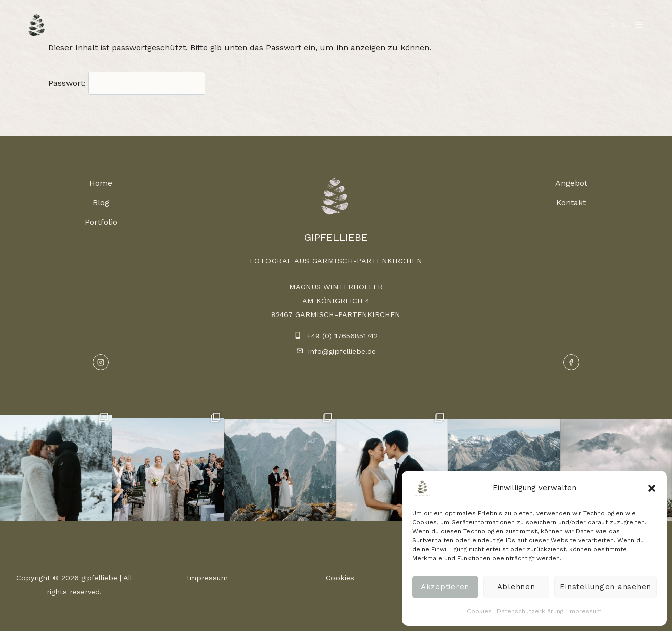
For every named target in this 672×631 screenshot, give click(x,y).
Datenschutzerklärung (530, 611)
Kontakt (571, 202)
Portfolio (101, 222)
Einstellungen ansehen (606, 587)
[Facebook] (571, 362)
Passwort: (127, 83)
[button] (652, 488)
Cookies (479, 611)
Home (101, 183)
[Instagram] (101, 362)
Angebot (571, 183)
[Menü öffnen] (626, 24)
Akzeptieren (445, 587)
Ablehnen (516, 587)
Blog (101, 202)
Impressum (585, 611)
